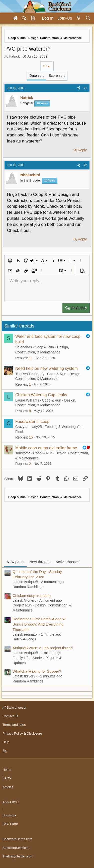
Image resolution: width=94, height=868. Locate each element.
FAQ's (7, 778)
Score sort (57, 76)
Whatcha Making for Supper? (37, 671)
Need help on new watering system (46, 368)
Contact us (10, 716)
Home (7, 770)
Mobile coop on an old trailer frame (46, 448)
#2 (85, 165)
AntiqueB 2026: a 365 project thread (43, 648)
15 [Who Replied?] (31, 437)
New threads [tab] (40, 562)
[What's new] (79, 18)
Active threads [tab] (67, 562)
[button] (10, 261)
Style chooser (14, 708)
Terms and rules (14, 725)
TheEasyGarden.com (18, 856)
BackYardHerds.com (17, 839)
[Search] (88, 18)
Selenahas (24, 347)
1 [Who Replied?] (30, 384)
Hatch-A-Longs (24, 639)
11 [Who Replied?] (31, 358)
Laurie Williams (27, 400)
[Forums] (24, 18)
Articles (8, 787)
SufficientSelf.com (16, 848)
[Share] (79, 88)
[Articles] (33, 18)
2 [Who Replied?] (30, 464)
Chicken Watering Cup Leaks (41, 395)
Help (6, 742)
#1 (85, 88)
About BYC (11, 802)
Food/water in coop (32, 422)
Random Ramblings (28, 587)
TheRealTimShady (30, 374)
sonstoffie (23, 453)
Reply (82, 150)
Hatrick (14, 56)
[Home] (15, 18)
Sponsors (9, 815)
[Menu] (6, 18)
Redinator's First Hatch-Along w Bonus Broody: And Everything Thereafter (39, 624)
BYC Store (10, 824)
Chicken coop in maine (32, 595)
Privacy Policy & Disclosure (22, 733)
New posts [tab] (16, 562)
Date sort (36, 76)
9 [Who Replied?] (30, 411)
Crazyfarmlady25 (29, 427)
